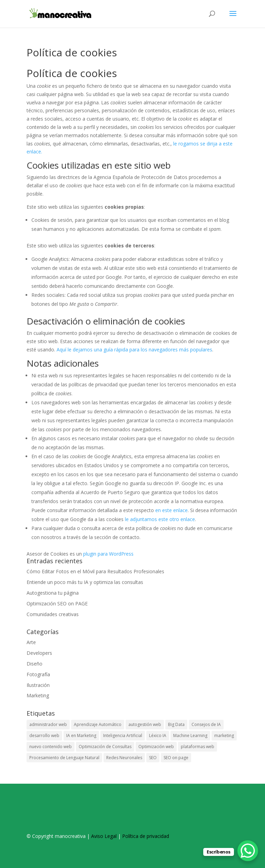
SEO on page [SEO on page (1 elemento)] (176, 758)
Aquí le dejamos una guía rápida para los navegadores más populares (134, 350)
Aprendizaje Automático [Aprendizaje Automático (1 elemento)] (98, 724)
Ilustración (38, 685)
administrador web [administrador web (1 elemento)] (48, 724)
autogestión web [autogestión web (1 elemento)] (145, 724)
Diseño (35, 664)
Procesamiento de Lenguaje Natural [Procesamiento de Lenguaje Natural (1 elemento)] (64, 758)
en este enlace (171, 510)
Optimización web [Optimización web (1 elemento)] (156, 747)
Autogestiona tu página (53, 593)
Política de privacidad (146, 836)
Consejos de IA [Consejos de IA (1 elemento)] (206, 724)
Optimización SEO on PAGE (57, 603)
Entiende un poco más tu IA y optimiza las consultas (85, 582)
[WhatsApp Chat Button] (248, 851)
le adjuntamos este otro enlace (160, 519)
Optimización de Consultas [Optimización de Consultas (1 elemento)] (105, 747)
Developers (39, 653)
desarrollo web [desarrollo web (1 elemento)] (44, 735)
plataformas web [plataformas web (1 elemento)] (198, 747)
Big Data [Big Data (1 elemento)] (176, 724)
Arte (31, 642)
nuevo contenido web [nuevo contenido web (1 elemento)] (51, 747)
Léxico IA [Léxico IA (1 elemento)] (158, 735)
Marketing (38, 695)
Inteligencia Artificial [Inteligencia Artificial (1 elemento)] (123, 735)
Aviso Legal (104, 836)
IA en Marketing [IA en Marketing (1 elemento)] (81, 735)
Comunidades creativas (53, 614)
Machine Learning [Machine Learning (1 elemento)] (190, 735)
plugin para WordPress (108, 554)
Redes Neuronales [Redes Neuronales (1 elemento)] (124, 758)
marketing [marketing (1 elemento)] (224, 735)
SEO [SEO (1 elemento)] (153, 758)
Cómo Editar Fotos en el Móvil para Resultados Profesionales (95, 571)
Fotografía (38, 674)
